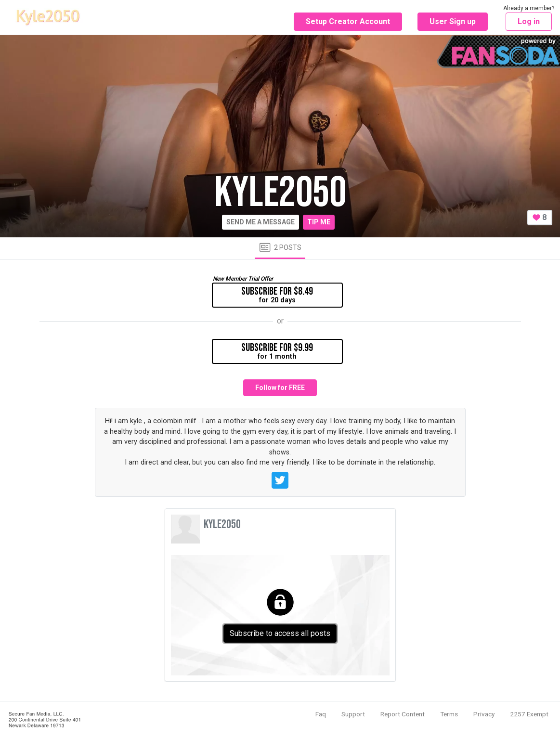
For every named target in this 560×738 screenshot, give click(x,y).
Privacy (484, 714)
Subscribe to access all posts (280, 633)
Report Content (403, 714)
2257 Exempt (529, 714)
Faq (321, 714)
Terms (449, 714)
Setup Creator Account (348, 21)
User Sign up (453, 21)
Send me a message (260, 222)
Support (353, 714)
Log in (529, 21)
